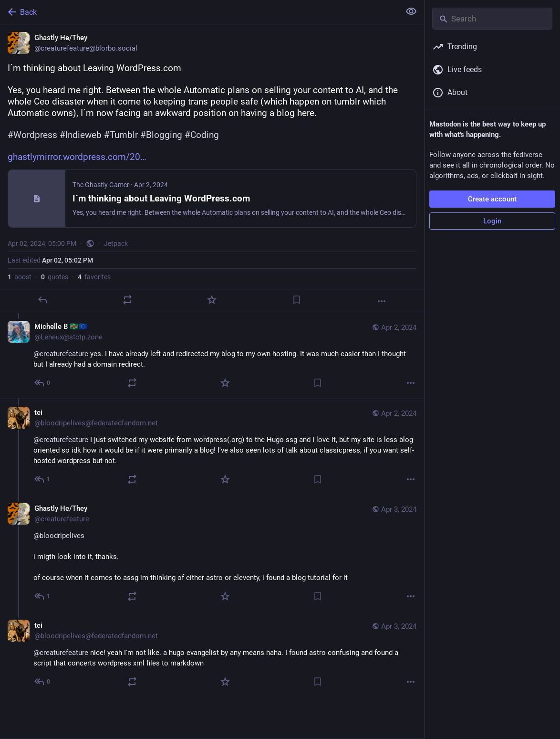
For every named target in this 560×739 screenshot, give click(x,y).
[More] (382, 301)
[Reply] (42, 300)
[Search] (492, 19)
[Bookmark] (297, 300)
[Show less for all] (411, 11)
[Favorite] (212, 300)
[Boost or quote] (127, 300)
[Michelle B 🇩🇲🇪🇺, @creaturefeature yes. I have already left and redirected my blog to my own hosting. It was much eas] (212, 356)
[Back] (199, 12)
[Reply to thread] (43, 383)
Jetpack (116, 243)
